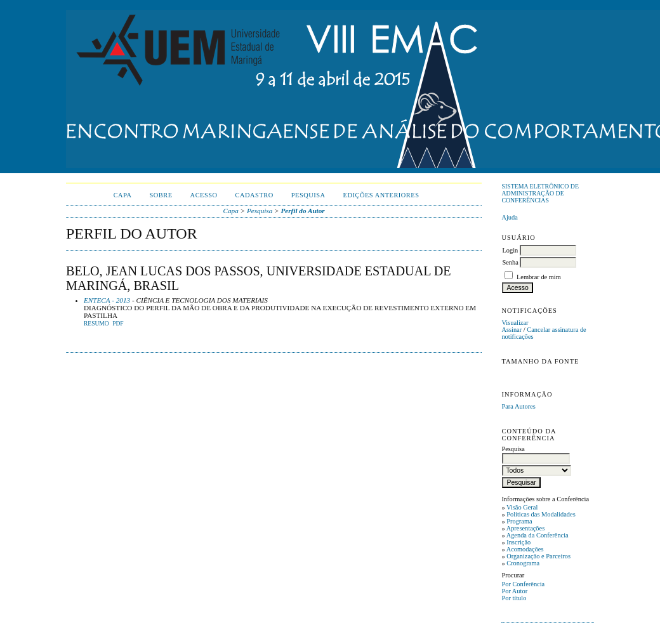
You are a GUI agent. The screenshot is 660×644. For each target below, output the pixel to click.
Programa (519, 521)
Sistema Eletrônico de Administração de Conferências (540, 193)
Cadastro (254, 195)
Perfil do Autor (302, 211)
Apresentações (526, 528)
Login (510, 250)
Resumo (96, 324)
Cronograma (523, 563)
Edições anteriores (381, 195)
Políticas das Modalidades (541, 514)
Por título (514, 598)
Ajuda (509, 217)
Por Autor (514, 591)
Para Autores (518, 406)
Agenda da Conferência (538, 535)
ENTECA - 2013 (107, 300)
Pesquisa (308, 195)
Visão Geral (522, 507)
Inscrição (518, 542)
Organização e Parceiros (538, 556)
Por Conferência (523, 584)
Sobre (161, 195)
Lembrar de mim (539, 277)
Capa (123, 195)
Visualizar (515, 323)
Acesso (204, 195)
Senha (510, 262)
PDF (118, 324)
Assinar (511, 330)
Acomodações (525, 549)
